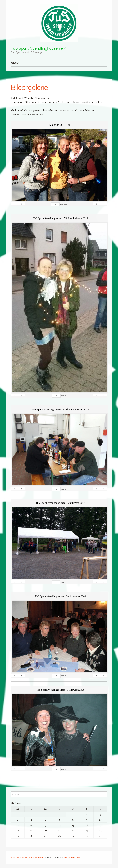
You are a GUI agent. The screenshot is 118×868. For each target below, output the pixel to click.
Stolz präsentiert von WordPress (27, 857)
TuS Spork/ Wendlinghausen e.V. (39, 48)
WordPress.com (72, 857)
